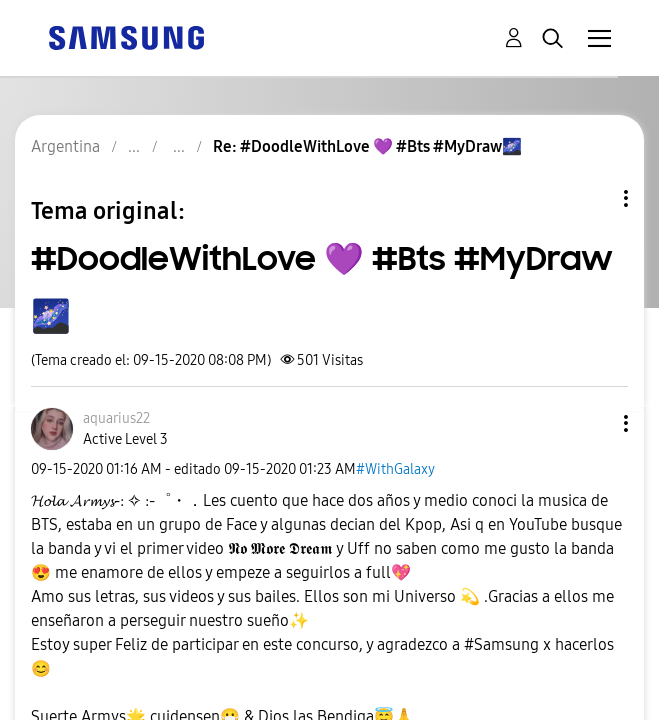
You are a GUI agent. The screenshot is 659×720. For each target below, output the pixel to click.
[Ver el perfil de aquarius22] (116, 418)
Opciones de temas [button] (592, 198)
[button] (593, 423)
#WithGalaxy (395, 469)
